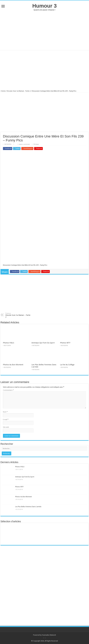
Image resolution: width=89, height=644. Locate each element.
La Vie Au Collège (67, 365)
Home (3, 91)
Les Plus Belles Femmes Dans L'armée (28, 507)
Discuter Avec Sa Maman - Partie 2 (19, 91)
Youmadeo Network (49, 635)
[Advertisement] (44, 30)
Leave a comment (24, 144)
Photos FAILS (9, 343)
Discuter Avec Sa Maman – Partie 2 (18, 315)
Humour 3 (44, 6)
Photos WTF (65, 343)
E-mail (6, 419)
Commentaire (8, 390)
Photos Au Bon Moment (13, 365)
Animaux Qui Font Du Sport (43, 343)
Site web (6, 427)
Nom (5, 412)
